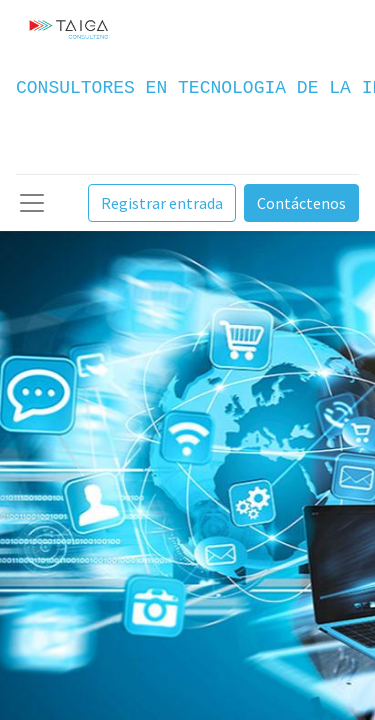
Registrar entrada (162, 203)
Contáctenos (301, 203)
